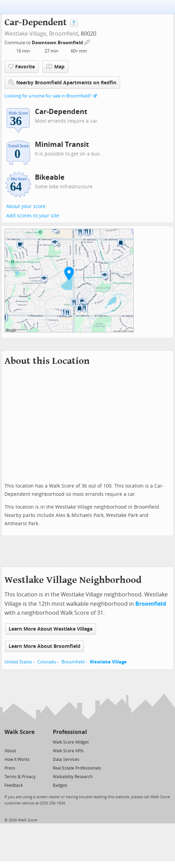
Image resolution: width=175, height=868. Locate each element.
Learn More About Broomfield (45, 646)
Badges (60, 785)
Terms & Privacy (20, 777)
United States (18, 662)
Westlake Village (108, 662)
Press (10, 768)
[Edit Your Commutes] (87, 42)
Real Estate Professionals (77, 768)
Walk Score (20, 732)
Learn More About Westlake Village (51, 629)
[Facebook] (19, 742)
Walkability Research (73, 777)
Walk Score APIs (68, 751)
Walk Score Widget (71, 742)
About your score (26, 206)
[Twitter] (8, 742)
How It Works (17, 759)
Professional (70, 732)
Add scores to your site (33, 216)
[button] (69, 273)
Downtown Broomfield (58, 43)
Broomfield (64, 34)
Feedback (14, 785)
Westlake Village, (26, 34)
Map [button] (55, 67)
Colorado (47, 662)
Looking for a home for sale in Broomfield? (48, 96)
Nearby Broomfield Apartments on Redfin (62, 82)
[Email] (30, 742)
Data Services (66, 759)
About (10, 751)
